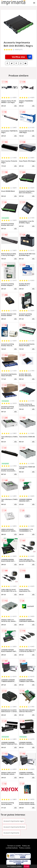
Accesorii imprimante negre (14, 821)
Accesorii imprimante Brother (14, 827)
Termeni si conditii (14, 846)
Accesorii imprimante (11, 833)
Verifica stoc (22, 57)
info (15, 106)
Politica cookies (25, 848)
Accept (27, 866)
